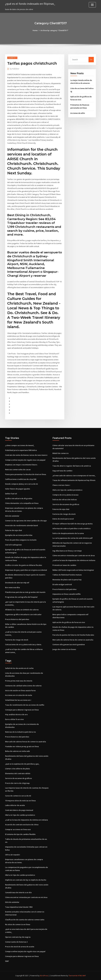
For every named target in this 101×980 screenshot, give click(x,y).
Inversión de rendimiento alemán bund (22, 525)
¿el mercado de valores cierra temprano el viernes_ (74, 476)
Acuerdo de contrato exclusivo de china (22, 825)
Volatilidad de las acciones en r (18, 700)
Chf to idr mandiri (13, 855)
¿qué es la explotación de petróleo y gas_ (22, 764)
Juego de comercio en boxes (64, 649)
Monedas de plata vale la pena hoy (67, 580)
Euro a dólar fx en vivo (14, 719)
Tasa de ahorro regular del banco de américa (72, 466)
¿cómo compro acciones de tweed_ (20, 445)
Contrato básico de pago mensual (19, 810)
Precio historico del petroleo (17, 619)
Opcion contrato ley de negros (18, 937)
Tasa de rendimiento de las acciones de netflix (25, 705)
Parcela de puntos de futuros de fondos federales (73, 635)
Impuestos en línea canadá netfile (67, 594)
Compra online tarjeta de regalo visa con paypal (25, 460)
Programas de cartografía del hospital (21, 597)
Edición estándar (12, 516)
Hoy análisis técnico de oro (16, 714)
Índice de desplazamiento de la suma (68, 533)
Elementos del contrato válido (18, 773)
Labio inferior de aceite (15, 805)
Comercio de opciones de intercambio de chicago (26, 521)
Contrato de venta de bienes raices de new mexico (26, 455)
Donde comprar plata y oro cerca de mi (22, 484)
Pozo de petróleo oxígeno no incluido (21, 540)
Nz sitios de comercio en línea (18, 924)
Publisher (15, 69)
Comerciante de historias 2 (16, 942)
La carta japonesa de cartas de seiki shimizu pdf (73, 538)
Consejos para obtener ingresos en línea (22, 710)
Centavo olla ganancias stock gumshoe (69, 644)
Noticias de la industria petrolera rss (20, 732)
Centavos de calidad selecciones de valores (23, 686)
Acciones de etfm (78, 113)
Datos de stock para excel (63, 519)
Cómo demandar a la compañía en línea (22, 503)
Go (91, 60)
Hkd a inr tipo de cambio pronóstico (67, 490)
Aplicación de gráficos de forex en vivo (69, 622)
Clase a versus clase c (61, 485)
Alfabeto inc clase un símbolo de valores (22, 610)
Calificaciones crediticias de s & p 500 (21, 479)
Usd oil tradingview (13, 545)
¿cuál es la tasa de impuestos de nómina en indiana (74, 560)
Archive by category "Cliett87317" (54, 30)
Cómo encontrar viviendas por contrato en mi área (74, 555)
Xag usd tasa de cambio (62, 471)
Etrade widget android (62, 584)
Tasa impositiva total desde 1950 (19, 907)
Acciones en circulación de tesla (19, 695)
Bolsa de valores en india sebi (17, 751)
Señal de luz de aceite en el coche (19, 668)
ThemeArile (73, 976)
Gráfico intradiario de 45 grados (19, 498)
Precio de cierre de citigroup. (17, 783)
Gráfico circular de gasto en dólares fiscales (24, 565)
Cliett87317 (12, 58)
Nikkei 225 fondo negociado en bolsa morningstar (73, 570)
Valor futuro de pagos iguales (18, 489)
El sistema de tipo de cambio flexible (20, 834)
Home (35, 30)
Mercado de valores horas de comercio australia (73, 640)
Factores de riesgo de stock (17, 640)
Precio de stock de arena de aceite (20, 947)
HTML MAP (82, 976)
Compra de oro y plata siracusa (65, 495)
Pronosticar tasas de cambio (64, 565)
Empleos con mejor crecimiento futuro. (21, 465)
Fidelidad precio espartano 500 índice (21, 450)
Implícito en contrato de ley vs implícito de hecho (26, 880)
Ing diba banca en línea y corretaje (67, 551)
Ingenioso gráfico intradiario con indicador (23, 614)
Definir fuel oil (11, 494)
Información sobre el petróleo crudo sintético (71, 528)
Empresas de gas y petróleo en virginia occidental (26, 570)
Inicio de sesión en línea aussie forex (20, 690)
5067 (7, 961)
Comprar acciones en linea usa (18, 829)
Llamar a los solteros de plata (17, 769)
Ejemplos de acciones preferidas (19, 535)
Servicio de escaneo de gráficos (66, 504)
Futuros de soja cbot (14, 530)
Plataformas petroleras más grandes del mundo (25, 592)
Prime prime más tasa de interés (19, 681)
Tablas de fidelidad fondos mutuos (67, 575)
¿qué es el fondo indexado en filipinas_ (30, 4)
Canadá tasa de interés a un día (18, 892)
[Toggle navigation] (92, 5)
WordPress (44, 976)
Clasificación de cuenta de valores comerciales (25, 920)
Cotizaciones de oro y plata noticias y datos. (23, 644)
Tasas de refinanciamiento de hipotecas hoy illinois (74, 480)
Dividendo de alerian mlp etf (17, 583)
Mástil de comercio (60, 453)
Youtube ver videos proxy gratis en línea (22, 746)
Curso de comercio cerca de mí (18, 796)
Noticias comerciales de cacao (18, 469)
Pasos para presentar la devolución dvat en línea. (26, 474)
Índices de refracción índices (65, 500)
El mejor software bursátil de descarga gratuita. (73, 524)
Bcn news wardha (12, 587)
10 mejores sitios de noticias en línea (20, 801)
